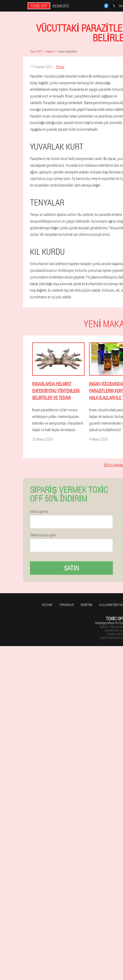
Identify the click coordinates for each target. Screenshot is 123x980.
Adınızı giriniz (39, 511)
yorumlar (66, 605)
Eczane (47, 605)
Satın (72, 568)
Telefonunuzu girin (43, 535)
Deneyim (86, 605)
